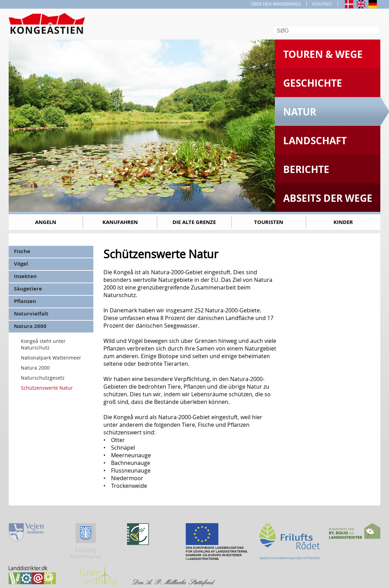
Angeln (46, 222)
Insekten (25, 276)
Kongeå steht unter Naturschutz (43, 344)
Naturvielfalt (31, 314)
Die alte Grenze (194, 222)
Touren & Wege (323, 54)
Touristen (269, 222)
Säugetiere (28, 289)
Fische (22, 251)
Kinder (343, 222)
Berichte (306, 169)
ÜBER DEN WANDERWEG (276, 4)
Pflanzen (25, 301)
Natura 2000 (30, 326)
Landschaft (315, 141)
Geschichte (313, 83)
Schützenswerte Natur (47, 388)
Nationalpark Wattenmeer (51, 358)
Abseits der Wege (328, 198)
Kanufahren (120, 222)
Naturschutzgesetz (43, 378)
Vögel (21, 264)
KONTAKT (322, 4)
